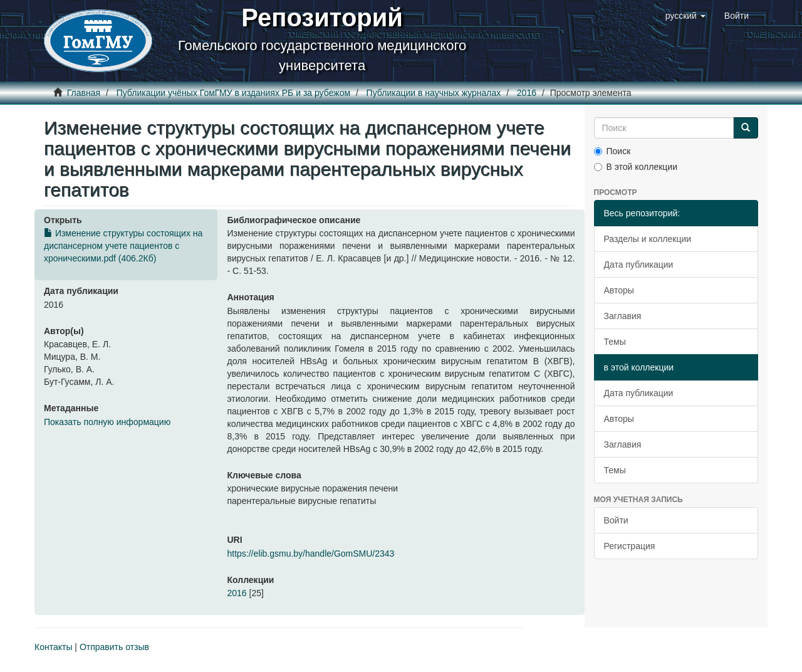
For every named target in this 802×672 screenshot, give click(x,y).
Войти (616, 520)
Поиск (612, 151)
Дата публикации (639, 265)
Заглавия (623, 316)
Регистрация (630, 546)
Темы (615, 342)
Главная (84, 93)
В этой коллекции (636, 167)
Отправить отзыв (114, 647)
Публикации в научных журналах (434, 93)
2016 (527, 93)
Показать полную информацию (107, 422)
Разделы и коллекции (648, 239)
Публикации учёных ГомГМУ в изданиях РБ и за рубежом (233, 93)
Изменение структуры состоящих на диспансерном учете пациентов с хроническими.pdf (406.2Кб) (123, 246)
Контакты (53, 647)
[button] (685, 16)
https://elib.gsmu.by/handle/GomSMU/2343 (310, 554)
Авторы (619, 290)
